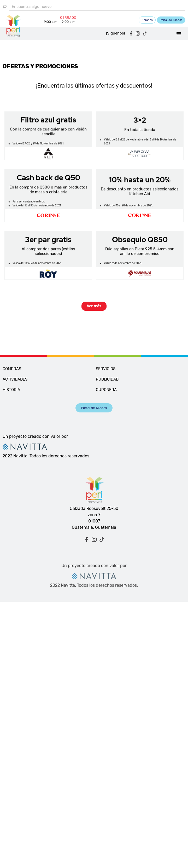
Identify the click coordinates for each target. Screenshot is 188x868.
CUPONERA (106, 390)
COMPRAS (12, 369)
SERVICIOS (106, 369)
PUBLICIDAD (107, 379)
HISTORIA (11, 390)
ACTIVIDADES (15, 379)
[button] (179, 34)
